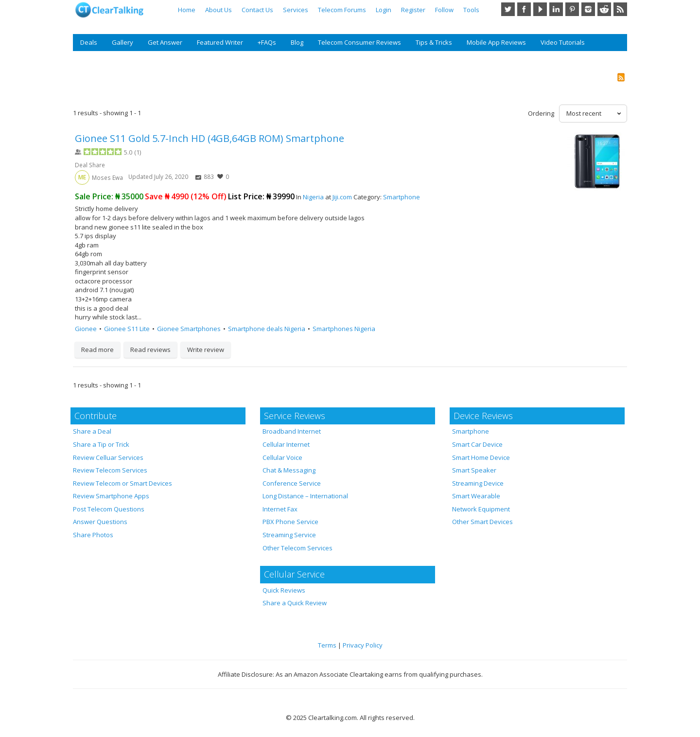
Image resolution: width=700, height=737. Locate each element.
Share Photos (93, 535)
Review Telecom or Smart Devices (122, 483)
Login (384, 10)
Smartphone (402, 197)
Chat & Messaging (289, 470)
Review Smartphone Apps (111, 496)
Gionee (86, 329)
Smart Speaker (474, 470)
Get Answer (165, 42)
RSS (620, 9)
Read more (97, 350)
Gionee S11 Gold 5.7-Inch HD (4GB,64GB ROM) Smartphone (210, 138)
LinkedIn (556, 9)
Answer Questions (100, 522)
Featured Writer (220, 42)
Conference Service (292, 483)
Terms (327, 645)
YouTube (540, 9)
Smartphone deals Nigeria (267, 329)
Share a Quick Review (295, 603)
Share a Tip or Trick (101, 444)
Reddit (604, 9)
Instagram (588, 9)
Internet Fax (280, 509)
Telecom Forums (342, 10)
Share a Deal (92, 431)
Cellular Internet (286, 444)
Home (187, 10)
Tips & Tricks (434, 42)
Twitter (508, 9)
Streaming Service (289, 535)
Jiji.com (342, 197)
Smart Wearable (476, 496)
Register (413, 10)
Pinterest (572, 9)
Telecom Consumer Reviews (359, 42)
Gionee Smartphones (189, 329)
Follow (444, 10)
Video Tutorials (563, 42)
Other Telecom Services (297, 548)
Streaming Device (478, 483)
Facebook (524, 9)
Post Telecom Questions (109, 509)
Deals (89, 42)
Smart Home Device (481, 457)
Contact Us (257, 10)
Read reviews (150, 350)
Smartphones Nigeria (344, 329)
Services (296, 10)
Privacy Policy (363, 645)
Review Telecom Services (110, 470)
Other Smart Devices (482, 522)
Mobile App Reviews (496, 42)
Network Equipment (481, 509)
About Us (219, 10)
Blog (297, 42)
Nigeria (313, 197)
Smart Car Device (477, 444)
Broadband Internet (292, 431)
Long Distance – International (305, 496)
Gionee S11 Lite (127, 329)
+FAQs (267, 42)
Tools (471, 10)
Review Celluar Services (108, 457)
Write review (206, 350)
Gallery (122, 42)
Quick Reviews (284, 590)
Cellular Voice (282, 457)
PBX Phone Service (290, 522)
